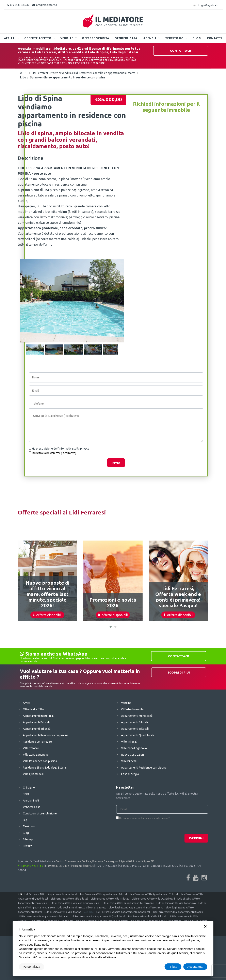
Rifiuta (173, 967)
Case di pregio (130, 774)
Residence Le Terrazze (37, 742)
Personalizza (32, 967)
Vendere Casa (126, 38)
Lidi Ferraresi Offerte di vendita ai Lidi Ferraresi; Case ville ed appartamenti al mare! (83, 73)
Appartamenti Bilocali (36, 722)
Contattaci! (181, 51)
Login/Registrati (208, 5)
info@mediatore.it (45, 5)
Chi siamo (29, 788)
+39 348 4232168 (30, 866)
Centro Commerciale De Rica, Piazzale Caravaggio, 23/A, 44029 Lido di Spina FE (105, 861)
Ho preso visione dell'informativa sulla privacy (61, 449)
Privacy (27, 846)
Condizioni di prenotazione (40, 813)
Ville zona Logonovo (36, 755)
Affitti (10, 38)
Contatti (214, 38)
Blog (197, 38)
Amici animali (31, 800)
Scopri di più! (179, 673)
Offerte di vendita (132, 709)
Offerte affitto (38, 38)
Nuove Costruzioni (133, 755)
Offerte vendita (96, 38)
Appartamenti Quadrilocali (138, 735)
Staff (26, 794)
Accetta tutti (195, 967)
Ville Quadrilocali (34, 774)
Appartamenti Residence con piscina (46, 735)
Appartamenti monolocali (39, 716)
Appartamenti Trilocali (37, 729)
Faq (25, 820)
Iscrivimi (196, 838)
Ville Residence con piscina (40, 761)
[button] (111, 627)
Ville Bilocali (129, 761)
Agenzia (150, 38)
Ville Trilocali (31, 748)
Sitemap (28, 839)
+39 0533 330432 (18, 5)
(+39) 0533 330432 (57, 866)
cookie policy (58, 945)
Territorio (174, 38)
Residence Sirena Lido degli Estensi (45, 768)
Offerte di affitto (33, 709)
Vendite (67, 38)
